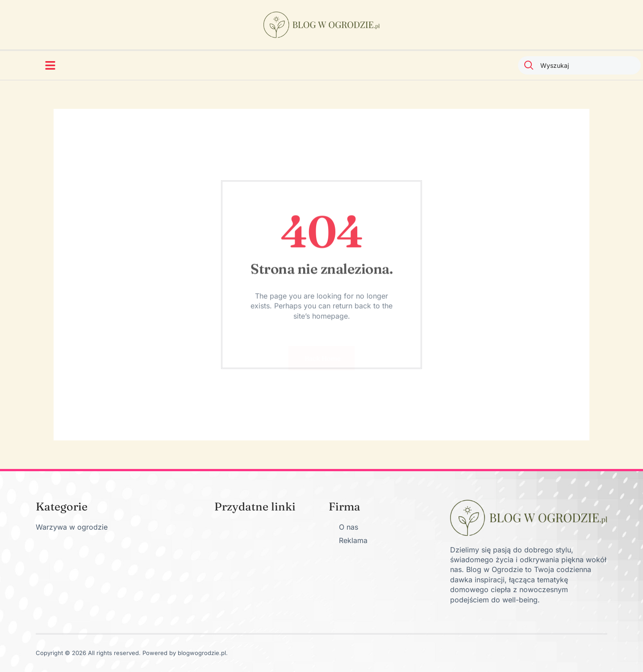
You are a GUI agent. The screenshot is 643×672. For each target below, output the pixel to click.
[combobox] (579, 65)
